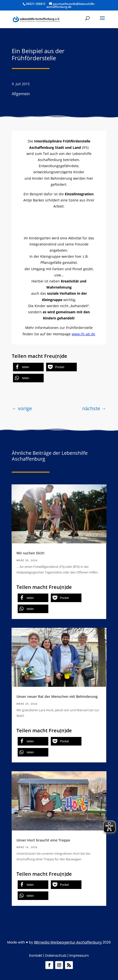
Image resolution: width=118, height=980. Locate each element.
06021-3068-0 (36, 4)
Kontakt (36, 956)
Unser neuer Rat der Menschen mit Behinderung (57, 696)
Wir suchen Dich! (30, 553)
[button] (102, 21)
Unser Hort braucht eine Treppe (43, 840)
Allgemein (21, 94)
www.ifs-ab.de (83, 334)
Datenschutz (56, 956)
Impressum (79, 956)
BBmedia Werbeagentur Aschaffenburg (68, 942)
